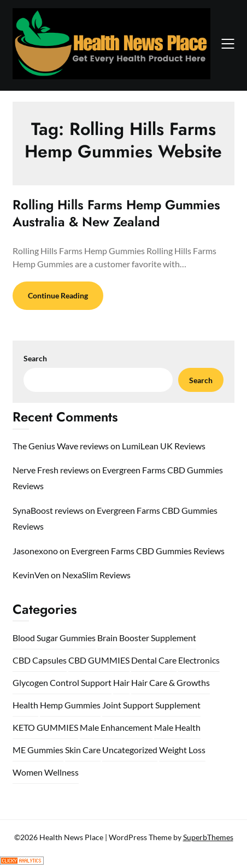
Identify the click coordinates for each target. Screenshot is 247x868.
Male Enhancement (116, 727)
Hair (121, 682)
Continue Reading (58, 295)
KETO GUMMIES (45, 727)
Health (25, 705)
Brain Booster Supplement (147, 638)
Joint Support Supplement (151, 705)
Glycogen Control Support (62, 682)
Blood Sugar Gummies (54, 638)
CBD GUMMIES (99, 660)
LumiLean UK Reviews (164, 446)
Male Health (177, 727)
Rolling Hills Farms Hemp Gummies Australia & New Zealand (116, 213)
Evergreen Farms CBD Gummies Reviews (148, 551)
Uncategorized (130, 750)
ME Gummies (38, 750)
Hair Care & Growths (170, 682)
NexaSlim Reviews (96, 575)
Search (35, 358)
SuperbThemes (208, 837)
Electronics (199, 660)
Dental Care (154, 660)
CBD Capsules (40, 660)
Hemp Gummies (70, 705)
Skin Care (83, 750)
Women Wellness (46, 772)
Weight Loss (182, 750)
